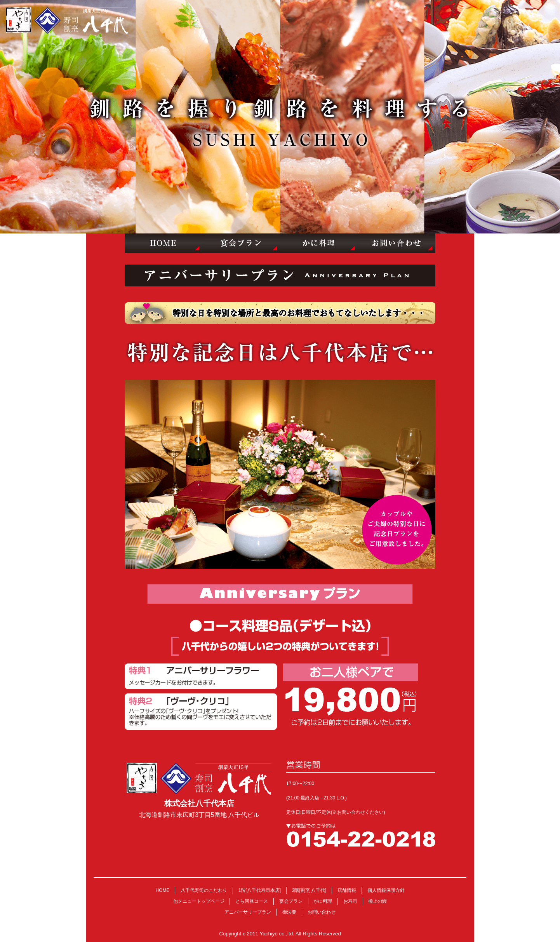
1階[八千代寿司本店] (260, 890)
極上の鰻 (377, 901)
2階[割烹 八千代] (309, 890)
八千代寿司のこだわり (204, 890)
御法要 (289, 912)
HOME (163, 890)
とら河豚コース (252, 901)
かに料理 (323, 901)
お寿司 (350, 901)
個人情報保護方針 (386, 890)
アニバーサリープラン (248, 912)
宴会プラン (291, 901)
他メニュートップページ (199, 901)
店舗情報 (347, 890)
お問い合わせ (322, 912)
